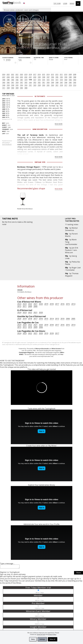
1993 (61, 77)
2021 (17, 74)
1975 (44, 80)
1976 (39, 80)
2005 (13, 77)
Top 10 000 (57, 3)
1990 (66, 77)
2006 (8, 77)
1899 (17, 88)
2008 (75, 74)
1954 (30, 82)
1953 (35, 82)
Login (65, 3)
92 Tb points (40, 96)
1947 (61, 82)
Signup (72, 3)
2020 (21, 74)
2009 (70, 74)
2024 (4, 74)
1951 (44, 82)
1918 (61, 85)
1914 (75, 85)
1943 (75, 82)
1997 (48, 77)
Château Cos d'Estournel (29, 48)
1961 (13, 82)
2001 (30, 77)
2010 (66, 74)
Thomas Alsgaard (72, 275)
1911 (4, 88)
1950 (48, 82)
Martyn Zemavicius (71, 229)
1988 (75, 77)
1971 (57, 80)
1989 (70, 77)
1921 (57, 85)
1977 (35, 80)
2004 (17, 77)
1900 (13, 88)
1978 (30, 80)
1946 (66, 82)
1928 (39, 85)
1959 (17, 82)
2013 (52, 74)
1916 (70, 85)
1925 (48, 85)
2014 (48, 74)
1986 (4, 80)
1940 (4, 85)
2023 (8, 74)
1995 (57, 77)
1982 (17, 80)
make (20, 222)
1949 (52, 82)
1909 (8, 88)
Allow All (53, 639)
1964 (75, 80)
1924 (52, 85)
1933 (26, 85)
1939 (8, 85)
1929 (35, 85)
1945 (70, 82)
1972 (52, 80)
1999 (39, 77)
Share (79, 573)
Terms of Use (41, 634)
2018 (30, 74)
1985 (8, 80)
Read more (59, 124)
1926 (44, 85)
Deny (33, 639)
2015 (44, 74)
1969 (66, 80)
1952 (39, 82)
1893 (21, 88)
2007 (4, 77)
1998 (44, 77)
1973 (48, 80)
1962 (8, 82)
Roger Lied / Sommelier (73, 269)
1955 (26, 82)
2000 (35, 77)
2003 (21, 77)
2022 (13, 74)
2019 (26, 74)
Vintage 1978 (40, 162)
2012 (57, 74)
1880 (26, 88)
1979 (26, 80)
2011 (61, 74)
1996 (52, 77)
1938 (13, 85)
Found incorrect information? (7, 143)
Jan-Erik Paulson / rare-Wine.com (72, 250)
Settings (42, 639)
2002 (26, 77)
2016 (39, 74)
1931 (30, 85)
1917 (66, 85)
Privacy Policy (52, 634)
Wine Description (40, 129)
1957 (21, 82)
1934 (21, 85)
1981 (21, 80)
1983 (13, 80)
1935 (17, 85)
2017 (35, 74)
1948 (57, 82)
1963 (4, 82)
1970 (61, 80)
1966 (70, 80)
